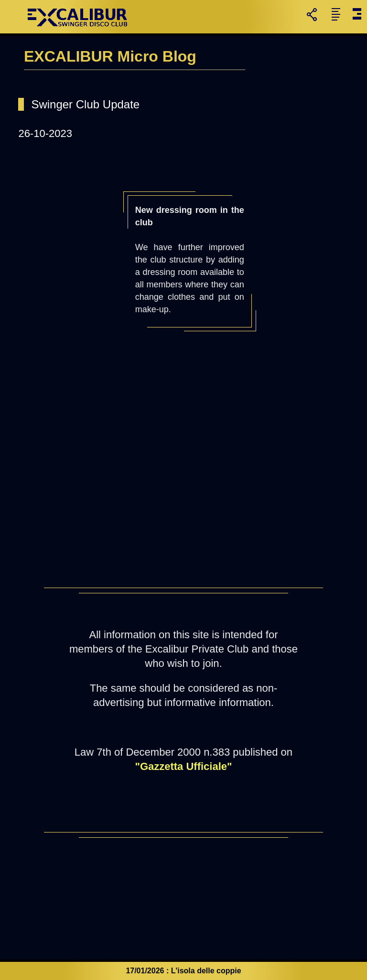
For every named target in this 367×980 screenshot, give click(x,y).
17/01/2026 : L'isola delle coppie (183, 971)
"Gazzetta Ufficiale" (183, 766)
